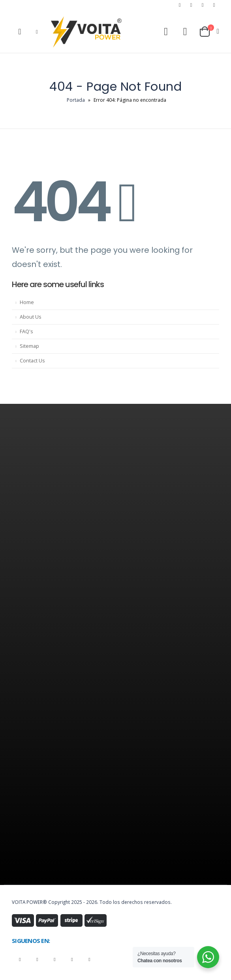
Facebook (20, 959)
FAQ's (26, 331)
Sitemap (29, 346)
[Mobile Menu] (37, 32)
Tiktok (89, 959)
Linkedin (72, 959)
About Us (31, 317)
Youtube (37, 959)
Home (27, 302)
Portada (76, 100)
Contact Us (32, 361)
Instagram (55, 959)
